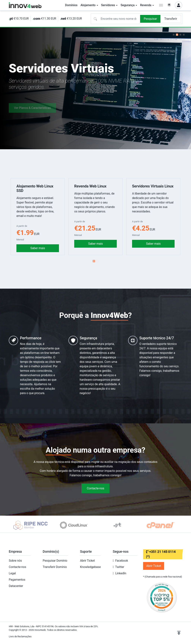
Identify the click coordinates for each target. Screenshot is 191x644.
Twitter (120, 567)
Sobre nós (15, 561)
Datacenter (16, 586)
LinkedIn (121, 573)
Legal (12, 573)
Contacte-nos (95, 488)
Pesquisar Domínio (55, 561)
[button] (174, 35)
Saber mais (38, 248)
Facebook (122, 561)
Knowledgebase (90, 567)
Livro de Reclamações (20, 636)
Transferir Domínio (55, 567)
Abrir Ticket (87, 561)
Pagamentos (17, 580)
